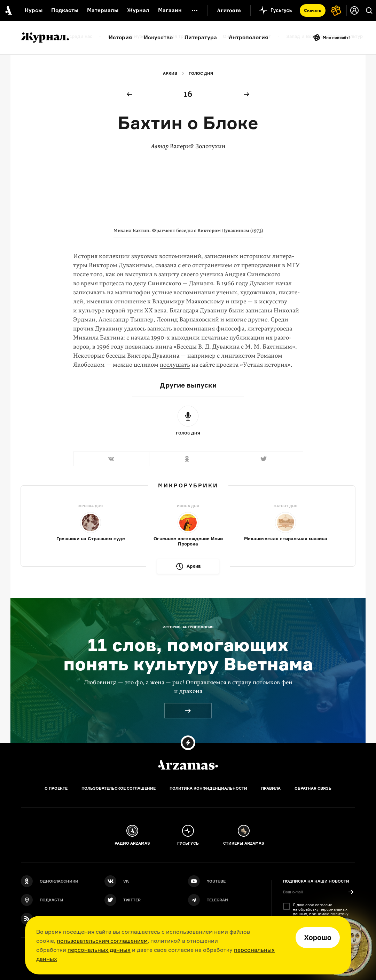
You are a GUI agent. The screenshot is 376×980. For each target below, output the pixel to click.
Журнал (138, 10)
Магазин (170, 10)
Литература (201, 37)
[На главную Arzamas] (8, 10)
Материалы (103, 10)
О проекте (56, 788)
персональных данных (99, 950)
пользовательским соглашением (102, 941)
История (120, 37)
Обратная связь (313, 788)
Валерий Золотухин (198, 146)
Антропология (248, 37)
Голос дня (201, 73)
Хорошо (318, 938)
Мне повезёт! (336, 38)
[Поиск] (369, 10)
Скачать (313, 10)
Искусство (158, 37)
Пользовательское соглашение (119, 788)
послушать (175, 365)
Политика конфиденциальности (208, 788)
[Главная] (188, 765)
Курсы (34, 10)
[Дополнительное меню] (195, 10)
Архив (170, 73)
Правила (271, 788)
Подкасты (65, 10)
